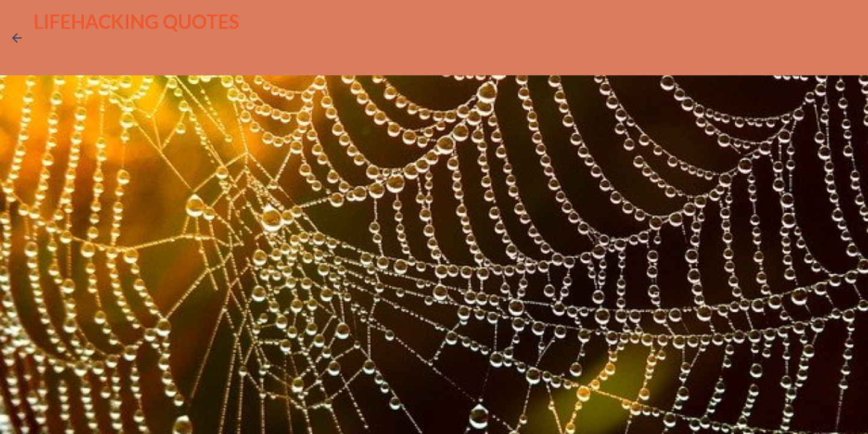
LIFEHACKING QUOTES (137, 21)
